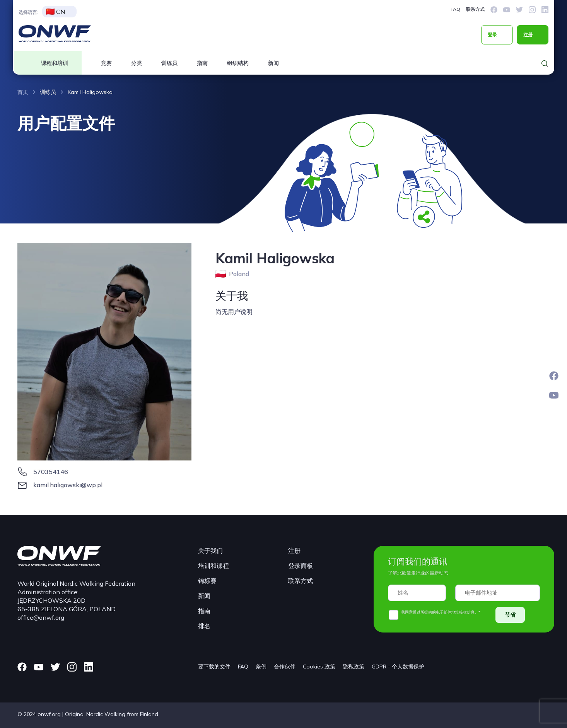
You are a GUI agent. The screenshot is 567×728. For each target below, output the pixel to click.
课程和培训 (55, 63)
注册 (528, 35)
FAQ (455, 9)
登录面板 (301, 566)
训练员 (169, 63)
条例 (261, 667)
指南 (202, 63)
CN (56, 12)
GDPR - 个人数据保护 (398, 667)
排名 (204, 626)
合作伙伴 (285, 667)
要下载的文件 (214, 667)
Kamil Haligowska (90, 92)
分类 (137, 63)
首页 (23, 92)
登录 (492, 35)
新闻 (273, 63)
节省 (510, 615)
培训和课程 (213, 566)
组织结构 (238, 63)
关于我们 (210, 551)
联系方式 (475, 9)
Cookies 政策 (319, 667)
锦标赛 (207, 581)
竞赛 (106, 63)
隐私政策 (354, 667)
